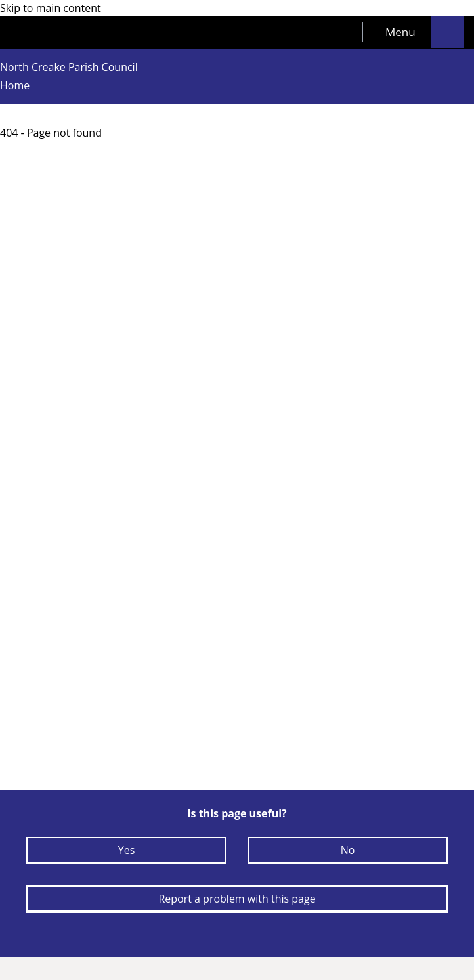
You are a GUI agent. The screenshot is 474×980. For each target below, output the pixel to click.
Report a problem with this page (237, 899)
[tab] (397, 32)
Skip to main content (51, 8)
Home (15, 85)
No (348, 850)
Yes (127, 850)
